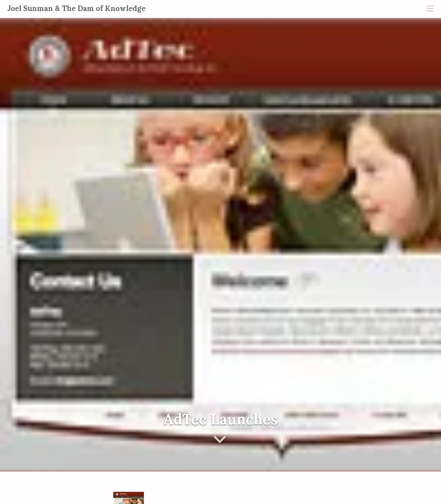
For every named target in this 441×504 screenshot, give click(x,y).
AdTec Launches (221, 419)
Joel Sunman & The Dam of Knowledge (76, 8)
